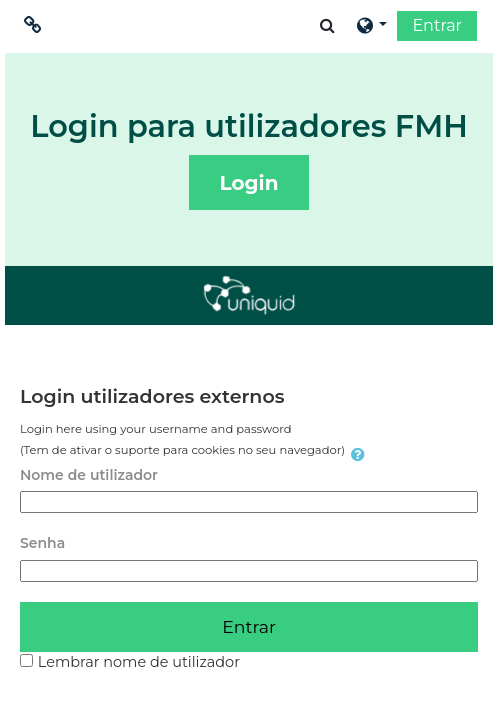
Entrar (437, 25)
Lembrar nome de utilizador (139, 662)
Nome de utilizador (89, 475)
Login (249, 183)
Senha (42, 543)
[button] (327, 25)
